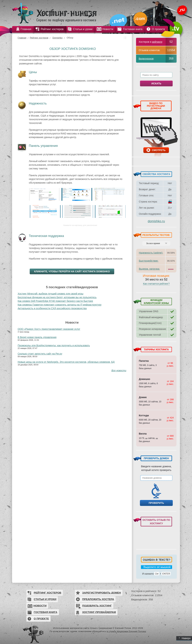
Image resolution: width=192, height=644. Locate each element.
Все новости (119, 370)
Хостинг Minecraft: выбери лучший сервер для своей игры (51, 294)
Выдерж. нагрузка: (149, 269)
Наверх (185, 638)
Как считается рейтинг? (156, 284)
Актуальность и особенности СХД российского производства (52, 308)
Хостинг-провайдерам (99, 612)
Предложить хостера (98, 599)
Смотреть (159, 150)
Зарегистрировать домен (102, 593)
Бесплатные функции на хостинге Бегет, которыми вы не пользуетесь (57, 297)
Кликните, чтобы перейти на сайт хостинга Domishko (72, 271)
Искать (156, 83)
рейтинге (157, 42)
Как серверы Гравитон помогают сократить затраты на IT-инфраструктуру (60, 305)
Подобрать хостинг (97, 606)
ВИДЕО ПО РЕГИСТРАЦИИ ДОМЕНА (156, 106)
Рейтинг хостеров (39, 38)
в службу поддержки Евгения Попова (126, 631)
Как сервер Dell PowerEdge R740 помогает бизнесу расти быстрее (55, 301)
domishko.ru (156, 221)
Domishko (58, 38)
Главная (22, 38)
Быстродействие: (149, 261)
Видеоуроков (146, 59)
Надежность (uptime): (151, 253)
